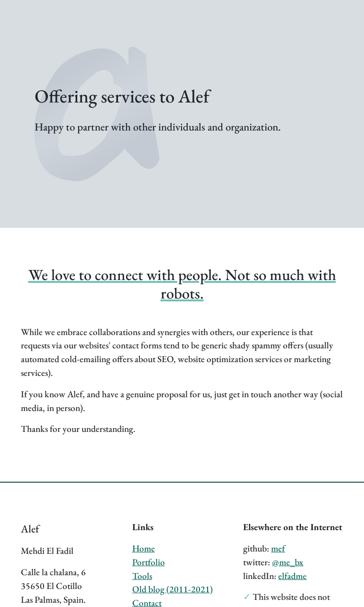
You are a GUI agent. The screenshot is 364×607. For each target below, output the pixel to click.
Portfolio (149, 562)
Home (144, 548)
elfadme (292, 576)
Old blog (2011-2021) (173, 589)
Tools (142, 576)
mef (278, 548)
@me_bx (288, 562)
